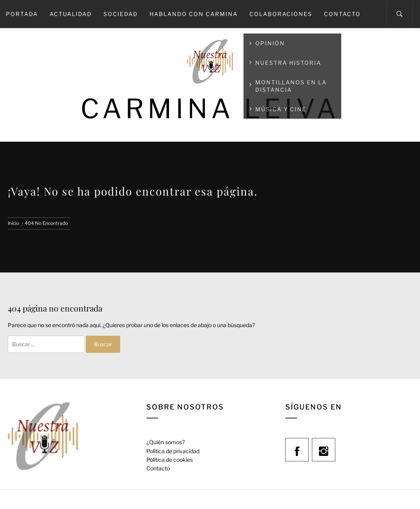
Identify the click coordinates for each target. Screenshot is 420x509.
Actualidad (71, 14)
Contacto (342, 14)
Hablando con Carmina (194, 14)
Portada (22, 14)
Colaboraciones (281, 14)
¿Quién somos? (166, 442)
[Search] (400, 14)
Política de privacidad (173, 451)
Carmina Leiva (210, 109)
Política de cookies (170, 460)
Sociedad (121, 14)
